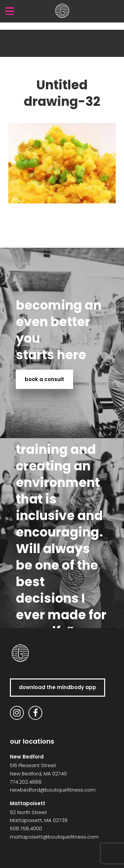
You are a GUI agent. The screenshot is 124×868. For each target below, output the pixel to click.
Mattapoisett (28, 803)
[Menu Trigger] (10, 11)
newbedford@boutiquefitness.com (53, 790)
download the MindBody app (58, 687)
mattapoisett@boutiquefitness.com (54, 837)
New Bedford (27, 757)
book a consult (44, 379)
